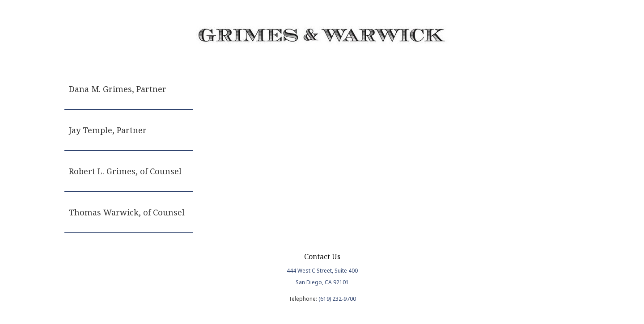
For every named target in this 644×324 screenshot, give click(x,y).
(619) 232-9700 (337, 299)
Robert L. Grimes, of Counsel (125, 171)
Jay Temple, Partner (108, 130)
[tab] (129, 89)
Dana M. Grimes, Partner (118, 89)
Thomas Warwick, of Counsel (127, 212)
